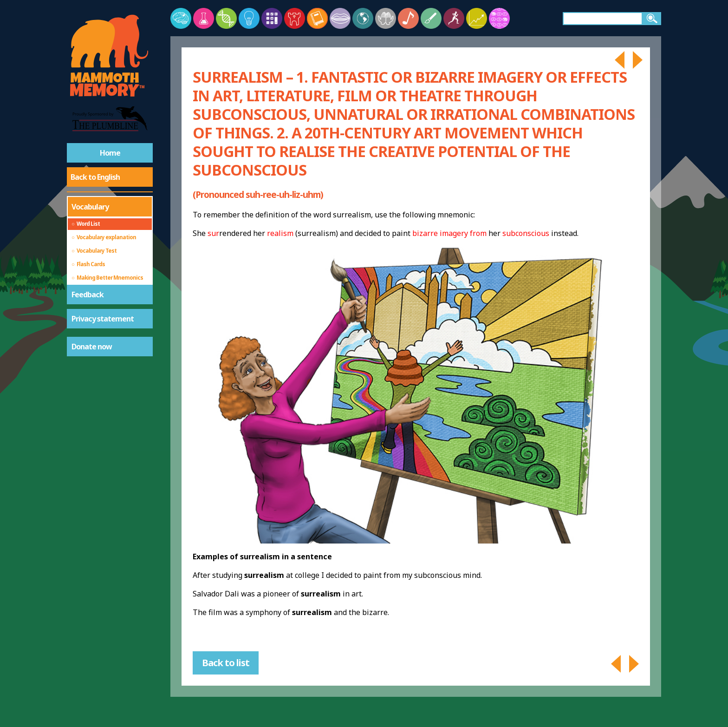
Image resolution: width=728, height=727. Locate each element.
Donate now (92, 347)
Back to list (226, 663)
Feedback (88, 295)
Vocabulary (90, 207)
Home (110, 153)
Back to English (95, 177)
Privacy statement (103, 319)
